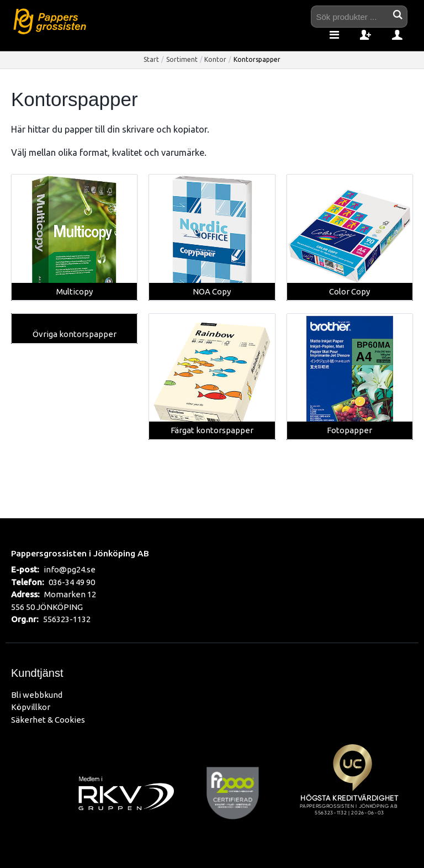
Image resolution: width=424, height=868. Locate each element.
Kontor (215, 59)
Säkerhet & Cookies (48, 720)
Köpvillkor (31, 707)
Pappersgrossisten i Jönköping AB (80, 553)
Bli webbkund (37, 695)
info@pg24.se (70, 569)
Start (151, 59)
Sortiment (182, 59)
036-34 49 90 (72, 582)
